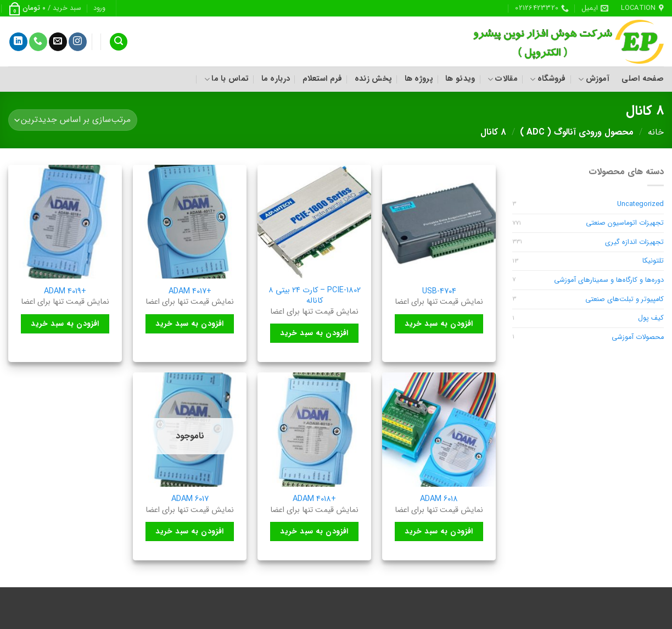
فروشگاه (548, 79)
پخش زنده (373, 79)
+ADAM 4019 (65, 292)
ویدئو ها (460, 79)
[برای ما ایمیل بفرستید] (58, 42)
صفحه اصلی (643, 79)
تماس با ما (226, 79)
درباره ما (276, 79)
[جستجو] (119, 42)
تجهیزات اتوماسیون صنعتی (625, 223)
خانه (656, 132)
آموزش (594, 79)
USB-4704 (439, 292)
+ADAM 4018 (314, 500)
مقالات (503, 79)
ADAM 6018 (439, 500)
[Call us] (38, 42)
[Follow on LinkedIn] (18, 42)
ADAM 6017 (190, 500)
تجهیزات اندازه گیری (634, 242)
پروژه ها (419, 79)
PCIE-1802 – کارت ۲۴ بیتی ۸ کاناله (315, 296)
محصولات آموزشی (638, 337)
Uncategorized (640, 204)
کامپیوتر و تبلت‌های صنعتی (625, 299)
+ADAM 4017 (190, 292)
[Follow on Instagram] (78, 42)
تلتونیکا (653, 261)
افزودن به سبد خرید (439, 324)
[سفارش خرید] (73, 120)
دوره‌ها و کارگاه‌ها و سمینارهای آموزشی (609, 280)
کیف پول (651, 318)
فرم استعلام (323, 79)
